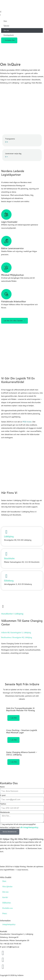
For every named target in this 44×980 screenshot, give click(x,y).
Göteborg (9, 581)
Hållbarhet (7, 903)
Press (5, 913)
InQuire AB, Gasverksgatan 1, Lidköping (16, 632)
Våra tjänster (7, 886)
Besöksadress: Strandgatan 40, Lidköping (17, 637)
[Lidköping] (6, 532)
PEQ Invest (27, 422)
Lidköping (9, 536)
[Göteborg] (6, 576)
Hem (5, 21)
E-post (3, 795)
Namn (2, 787)
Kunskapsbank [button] (9, 35)
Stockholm (9, 558)
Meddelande (5, 812)
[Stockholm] (6, 554)
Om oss (5, 892)
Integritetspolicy (9, 924)
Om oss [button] (6, 30)
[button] (22, 12)
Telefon (3, 804)
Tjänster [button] (6, 26)
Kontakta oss (8, 908)
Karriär (5, 897)
